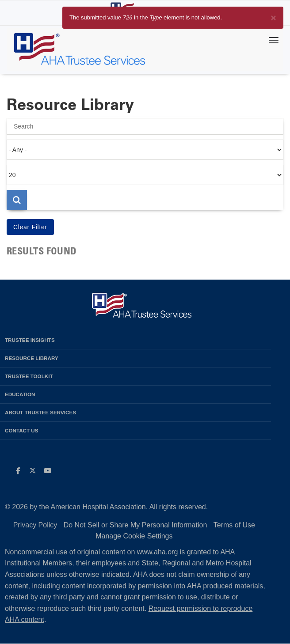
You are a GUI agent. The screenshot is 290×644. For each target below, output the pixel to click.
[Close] (273, 16)
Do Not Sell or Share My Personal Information (135, 525)
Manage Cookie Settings (134, 536)
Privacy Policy (35, 525)
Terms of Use (234, 525)
